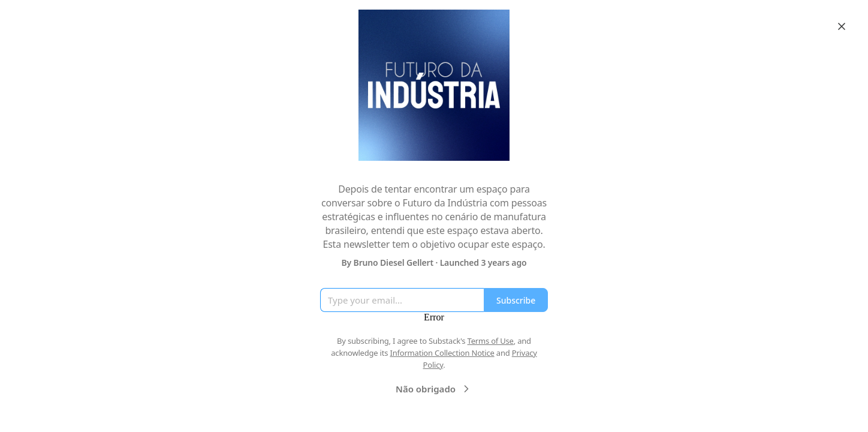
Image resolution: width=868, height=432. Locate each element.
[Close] (842, 26)
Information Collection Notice (442, 353)
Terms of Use (491, 341)
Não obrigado (434, 389)
